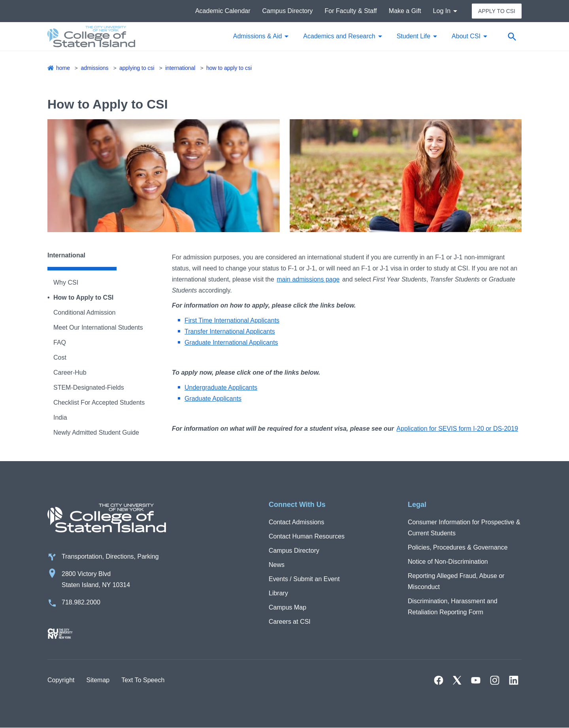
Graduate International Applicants (231, 342)
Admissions (94, 68)
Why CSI (66, 282)
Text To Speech (143, 680)
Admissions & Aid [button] (258, 36)
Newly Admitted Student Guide (96, 432)
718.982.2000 (81, 602)
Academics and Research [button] (339, 36)
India (60, 417)
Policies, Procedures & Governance (458, 547)
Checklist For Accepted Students (99, 402)
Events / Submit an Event (304, 579)
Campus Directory (288, 11)
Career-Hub (70, 372)
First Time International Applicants (232, 320)
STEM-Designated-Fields (89, 387)
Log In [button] (442, 11)
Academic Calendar (223, 11)
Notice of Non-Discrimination (448, 562)
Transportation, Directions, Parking (110, 556)
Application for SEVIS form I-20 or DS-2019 (457, 429)
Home (63, 68)
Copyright (61, 680)
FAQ (60, 342)
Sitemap (98, 680)
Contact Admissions (297, 522)
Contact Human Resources (307, 536)
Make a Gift (405, 11)
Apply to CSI (497, 11)
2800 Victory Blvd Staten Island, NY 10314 (96, 579)
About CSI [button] (466, 36)
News (277, 565)
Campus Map (287, 607)
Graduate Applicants (213, 399)
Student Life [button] (414, 36)
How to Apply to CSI (229, 68)
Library (278, 593)
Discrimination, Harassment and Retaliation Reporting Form (453, 607)
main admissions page (308, 279)
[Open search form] (512, 36)
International (180, 68)
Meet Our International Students (98, 327)
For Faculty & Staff (351, 11)
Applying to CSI (137, 68)
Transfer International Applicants (230, 331)
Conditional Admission (84, 312)
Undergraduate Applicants (221, 387)
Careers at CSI (290, 622)
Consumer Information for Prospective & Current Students (464, 528)
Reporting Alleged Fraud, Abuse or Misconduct (456, 581)
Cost (60, 357)
